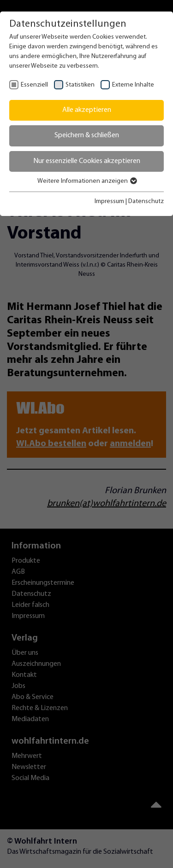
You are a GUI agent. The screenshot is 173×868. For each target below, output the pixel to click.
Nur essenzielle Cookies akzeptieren (87, 161)
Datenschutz (146, 201)
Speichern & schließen (87, 135)
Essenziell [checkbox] (34, 85)
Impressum (109, 201)
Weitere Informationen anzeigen (87, 181)
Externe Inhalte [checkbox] (133, 85)
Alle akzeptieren (87, 110)
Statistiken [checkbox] (80, 85)
